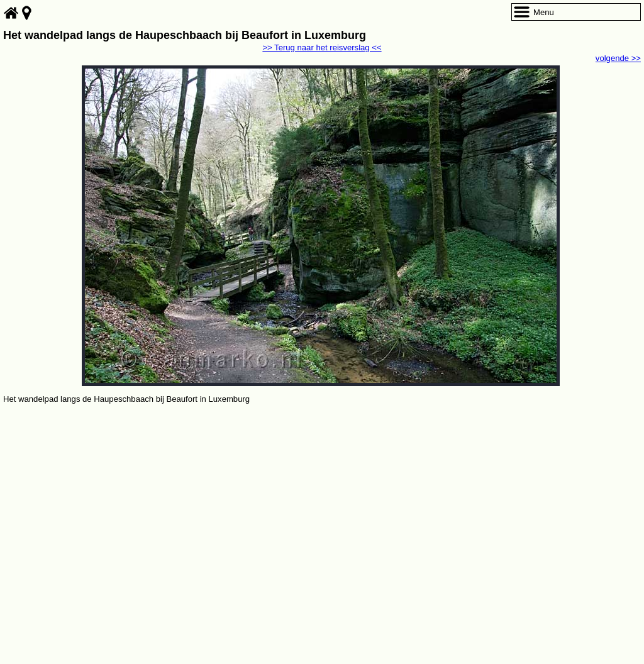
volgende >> (618, 58)
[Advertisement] (322, 501)
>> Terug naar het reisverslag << (322, 47)
